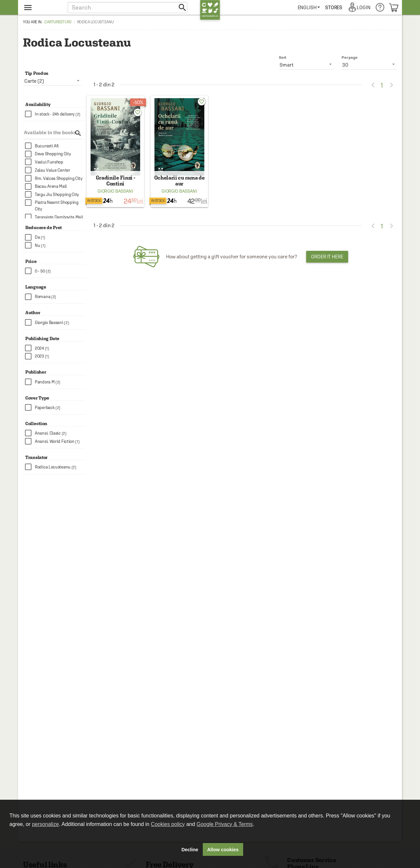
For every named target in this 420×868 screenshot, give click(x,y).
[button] (127, 7)
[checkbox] (55, 114)
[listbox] (369, 65)
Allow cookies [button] (223, 850)
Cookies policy (168, 824)
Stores (334, 7)
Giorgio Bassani (115, 196)
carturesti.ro (58, 22)
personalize (45, 824)
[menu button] (42, 7)
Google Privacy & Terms (225, 824)
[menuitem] (309, 7)
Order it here (327, 261)
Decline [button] (190, 850)
